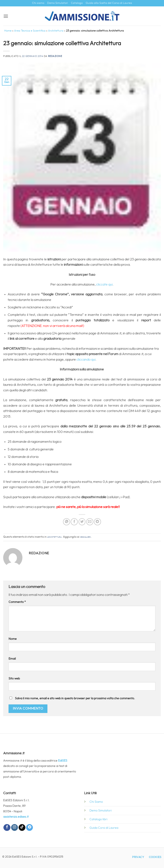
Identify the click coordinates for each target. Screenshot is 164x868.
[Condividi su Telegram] (97, 522)
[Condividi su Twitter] (82, 522)
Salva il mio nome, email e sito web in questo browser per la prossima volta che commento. (75, 698)
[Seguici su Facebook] (7, 828)
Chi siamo (38, 3)
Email (12, 659)
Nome (13, 639)
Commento (17, 602)
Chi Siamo (96, 802)
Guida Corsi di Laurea (104, 828)
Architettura (56, 31)
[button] (6, 16)
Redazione (55, 56)
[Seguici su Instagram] (15, 828)
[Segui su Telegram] (29, 828)
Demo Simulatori (58, 3)
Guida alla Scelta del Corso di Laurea (109, 3)
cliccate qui (104, 284)
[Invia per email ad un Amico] (90, 522)
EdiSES (63, 761)
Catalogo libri (98, 819)
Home (8, 31)
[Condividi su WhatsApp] (67, 522)
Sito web (14, 679)
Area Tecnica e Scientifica (30, 31)
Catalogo (77, 3)
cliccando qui (86, 360)
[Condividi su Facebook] (74, 522)
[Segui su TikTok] (22, 828)
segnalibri (85, 537)
